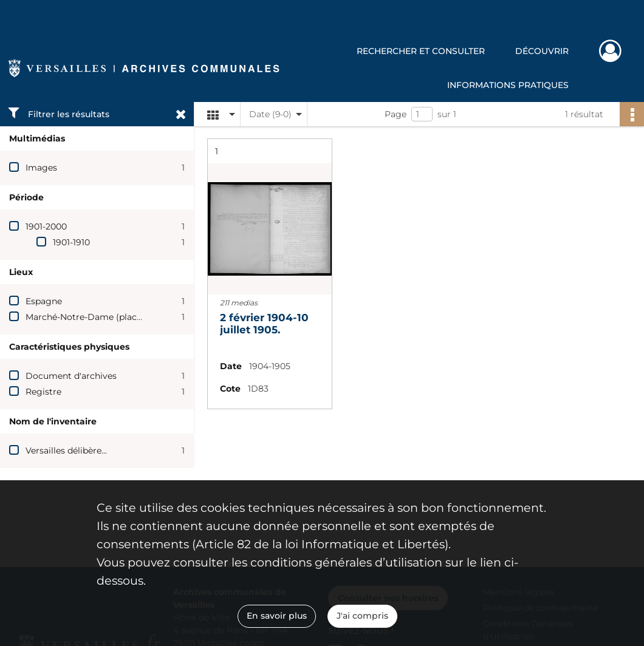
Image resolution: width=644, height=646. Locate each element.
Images (41, 168)
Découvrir (542, 51)
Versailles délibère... (66, 450)
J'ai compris (362, 616)
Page (396, 114)
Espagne (44, 301)
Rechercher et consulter (421, 51)
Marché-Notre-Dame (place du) (92, 317)
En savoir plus (277, 616)
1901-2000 (46, 226)
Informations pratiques (508, 85)
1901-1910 (71, 242)
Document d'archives (71, 376)
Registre (43, 392)
